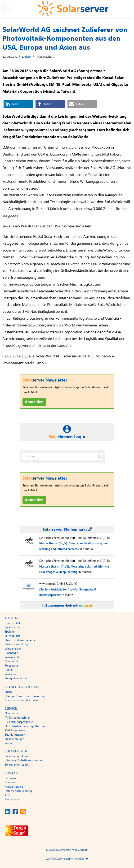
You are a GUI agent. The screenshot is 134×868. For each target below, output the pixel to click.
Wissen (9, 743)
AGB (7, 795)
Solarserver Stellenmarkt (67, 529)
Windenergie (13, 649)
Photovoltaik (45, 57)
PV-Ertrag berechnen (18, 718)
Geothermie (12, 661)
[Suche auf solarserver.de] (100, 456)
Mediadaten (12, 799)
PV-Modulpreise (15, 730)
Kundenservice (14, 787)
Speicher (10, 632)
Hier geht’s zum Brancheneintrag (25, 696)
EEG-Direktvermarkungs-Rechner (25, 726)
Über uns (10, 782)
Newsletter (11, 713)
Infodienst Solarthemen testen (23, 760)
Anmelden (34, 402)
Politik (9, 670)
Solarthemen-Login (17, 765)
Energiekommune (16, 678)
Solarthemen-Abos (16, 756)
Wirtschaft (11, 674)
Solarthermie (13, 627)
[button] (18, 104)
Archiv (26, 57)
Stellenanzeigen (14, 739)
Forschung (11, 666)
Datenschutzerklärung (18, 791)
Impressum (11, 778)
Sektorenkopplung (16, 644)
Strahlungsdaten (15, 735)
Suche (9, 692)
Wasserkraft (12, 657)
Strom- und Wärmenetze (20, 640)
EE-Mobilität (12, 636)
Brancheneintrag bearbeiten (22, 700)
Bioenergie (11, 653)
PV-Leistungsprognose (19, 722)
